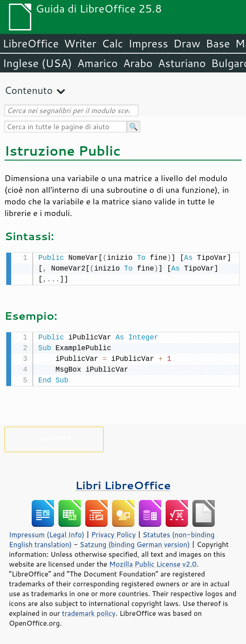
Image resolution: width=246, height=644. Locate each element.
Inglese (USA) (37, 63)
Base (218, 43)
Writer (80, 43)
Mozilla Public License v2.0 (153, 562)
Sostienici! (54, 436)
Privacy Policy (113, 533)
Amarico (98, 63)
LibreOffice (31, 43)
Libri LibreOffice (123, 483)
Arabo (138, 63)
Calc (113, 43)
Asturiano (182, 63)
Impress (148, 43)
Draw (187, 43)
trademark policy (89, 611)
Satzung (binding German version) (135, 542)
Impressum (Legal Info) (47, 533)
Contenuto (29, 90)
